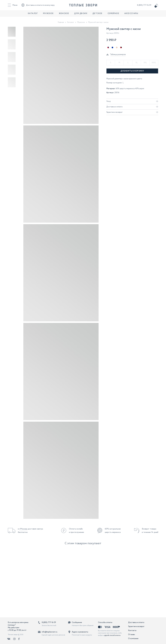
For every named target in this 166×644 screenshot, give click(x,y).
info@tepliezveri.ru (50, 632)
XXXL (154, 63)
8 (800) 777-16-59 (144, 6)
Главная (61, 22)
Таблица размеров (118, 54)
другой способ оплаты (112, 635)
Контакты (132, 631)
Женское (64, 15)
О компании (133, 639)
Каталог (33, 15)
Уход (132, 101)
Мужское (48, 15)
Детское (97, 15)
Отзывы (132, 635)
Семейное (113, 15)
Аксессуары (131, 15)
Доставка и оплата (132, 107)
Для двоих (81, 15)
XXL (145, 63)
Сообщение (77, 622)
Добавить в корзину (132, 71)
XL (137, 63)
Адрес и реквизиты (80, 632)
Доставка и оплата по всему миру (38, 6)
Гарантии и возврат (132, 112)
